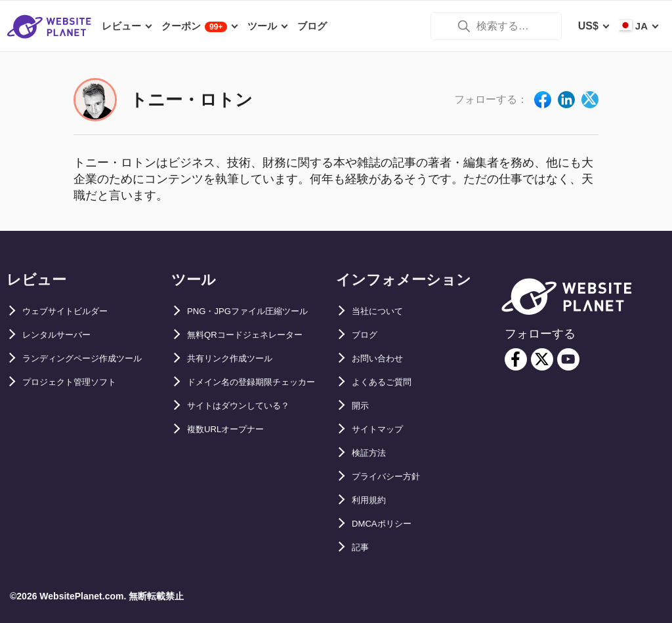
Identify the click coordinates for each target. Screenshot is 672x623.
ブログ (367, 335)
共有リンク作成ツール (240, 358)
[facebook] (516, 359)
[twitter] (542, 359)
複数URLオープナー (235, 453)
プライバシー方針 (394, 476)
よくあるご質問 (388, 382)
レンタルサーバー (64, 335)
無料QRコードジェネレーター (258, 335)
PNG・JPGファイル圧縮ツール (262, 311)
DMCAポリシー (388, 524)
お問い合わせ (383, 358)
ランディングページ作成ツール (96, 358)
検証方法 (373, 453)
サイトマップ (383, 429)
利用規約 (373, 500)
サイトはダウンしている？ (250, 429)
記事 (362, 547)
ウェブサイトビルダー (75, 311)
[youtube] (568, 359)
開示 (362, 406)
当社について (383, 311)
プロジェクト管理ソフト (80, 382)
